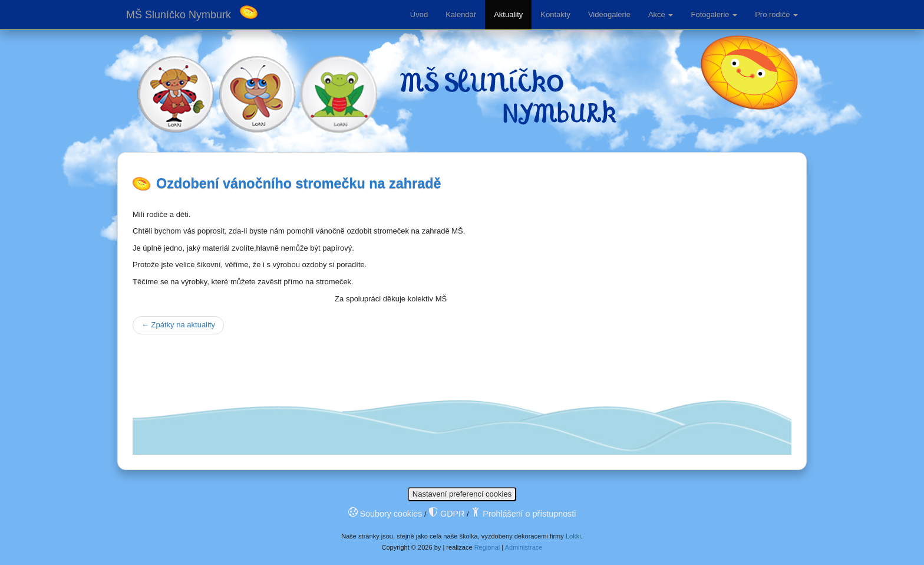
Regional (487, 547)
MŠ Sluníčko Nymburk (179, 15)
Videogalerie (609, 14)
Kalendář (461, 14)
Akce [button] (661, 14)
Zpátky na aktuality (178, 325)
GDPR (446, 514)
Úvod (419, 14)
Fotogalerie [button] (714, 14)
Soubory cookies (385, 514)
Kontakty (555, 14)
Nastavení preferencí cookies (462, 494)
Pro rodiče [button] (776, 14)
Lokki (573, 536)
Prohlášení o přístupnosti (523, 514)
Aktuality (508, 14)
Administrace (524, 547)
